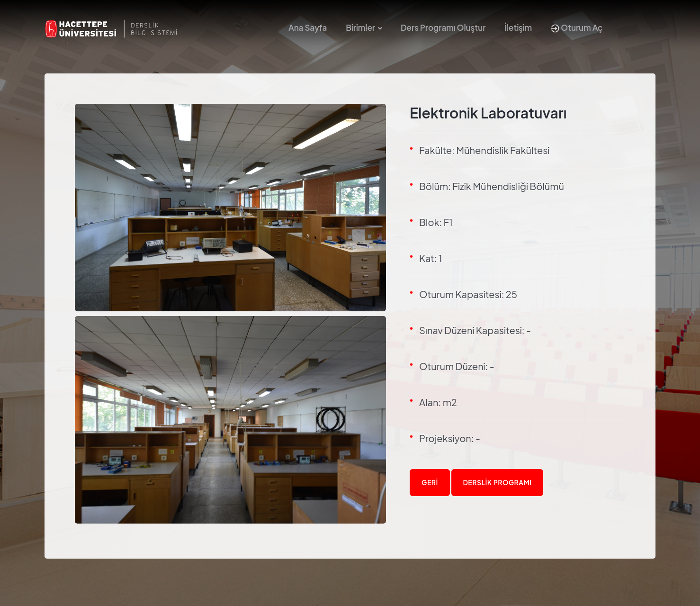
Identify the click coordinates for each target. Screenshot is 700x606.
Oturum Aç (577, 27)
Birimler (360, 27)
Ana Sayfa (308, 27)
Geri (430, 482)
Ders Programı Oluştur (443, 27)
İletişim (518, 27)
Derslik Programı (498, 482)
